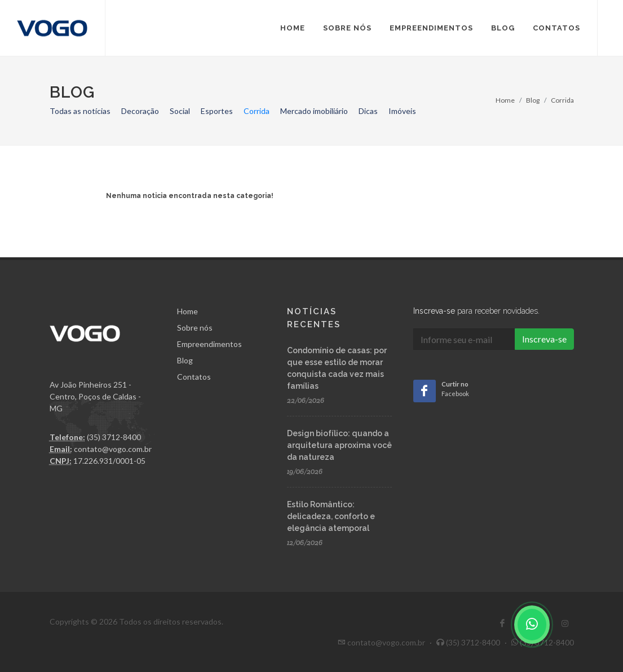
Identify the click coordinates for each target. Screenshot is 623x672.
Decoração (140, 111)
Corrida (257, 111)
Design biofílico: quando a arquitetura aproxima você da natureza (339, 445)
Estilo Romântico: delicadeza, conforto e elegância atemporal (331, 516)
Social (180, 111)
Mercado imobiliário (314, 111)
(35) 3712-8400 (543, 642)
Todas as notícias (80, 111)
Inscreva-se (544, 339)
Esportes (217, 111)
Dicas (368, 111)
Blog (533, 100)
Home (505, 100)
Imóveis (402, 111)
